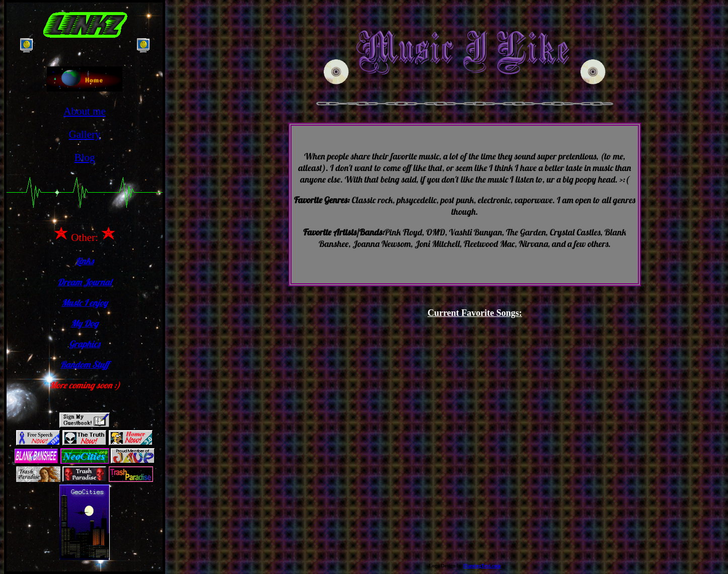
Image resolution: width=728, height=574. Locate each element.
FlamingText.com (482, 566)
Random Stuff (85, 364)
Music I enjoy (85, 303)
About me (84, 111)
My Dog (85, 323)
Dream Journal (84, 282)
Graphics (85, 344)
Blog (85, 157)
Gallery (85, 134)
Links (85, 261)
